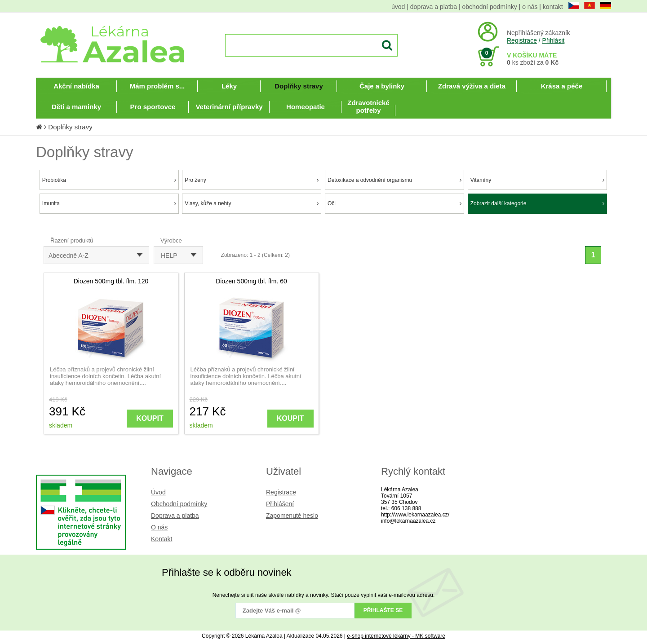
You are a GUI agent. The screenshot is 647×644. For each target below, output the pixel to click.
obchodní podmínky (490, 7)
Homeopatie (306, 107)
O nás (159, 527)
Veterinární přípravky (229, 107)
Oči (394, 203)
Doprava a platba (175, 516)
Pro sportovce (153, 107)
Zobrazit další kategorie (537, 203)
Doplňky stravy (299, 86)
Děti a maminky (76, 107)
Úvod (158, 492)
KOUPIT (150, 418)
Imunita (109, 203)
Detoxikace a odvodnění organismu (394, 180)
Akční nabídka (76, 86)
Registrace (522, 40)
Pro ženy (252, 180)
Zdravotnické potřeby (368, 106)
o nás (530, 7)
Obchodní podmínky (179, 504)
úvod (398, 7)
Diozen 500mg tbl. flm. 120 (111, 281)
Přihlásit (554, 40)
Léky (229, 86)
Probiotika (109, 180)
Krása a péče (562, 86)
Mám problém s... (157, 86)
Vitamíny (537, 180)
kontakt (553, 7)
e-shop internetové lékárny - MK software (396, 636)
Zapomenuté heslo (292, 516)
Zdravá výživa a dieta (472, 86)
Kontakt (162, 539)
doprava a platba (434, 7)
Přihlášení (280, 504)
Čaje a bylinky (382, 86)
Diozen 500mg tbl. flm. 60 (251, 281)
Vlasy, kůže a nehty (252, 203)
